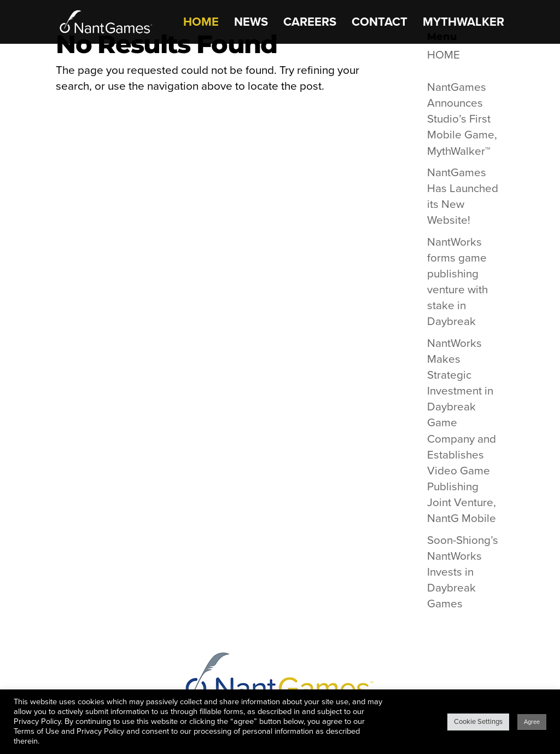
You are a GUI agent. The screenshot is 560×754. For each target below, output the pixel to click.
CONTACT (380, 24)
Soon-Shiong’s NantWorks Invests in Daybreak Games (463, 572)
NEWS (251, 24)
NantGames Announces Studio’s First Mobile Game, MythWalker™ (462, 119)
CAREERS (310, 24)
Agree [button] (532, 722)
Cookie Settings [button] (478, 722)
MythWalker (463, 24)
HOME (201, 24)
